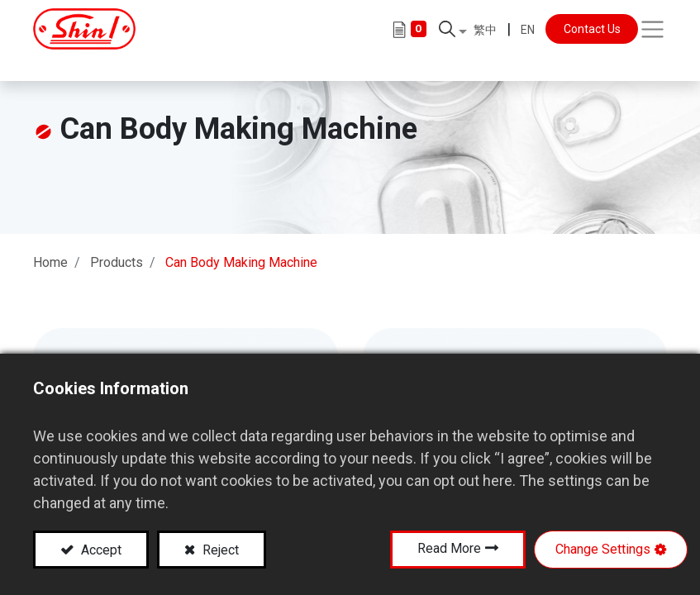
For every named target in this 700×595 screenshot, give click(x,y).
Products (117, 248)
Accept (100, 550)
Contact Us (592, 33)
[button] (453, 33)
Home (50, 248)
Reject (219, 550)
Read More (449, 548)
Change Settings (603, 549)
